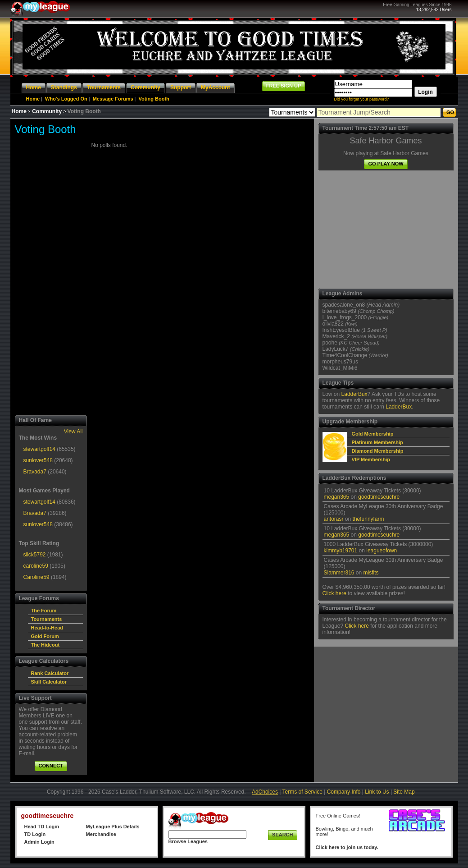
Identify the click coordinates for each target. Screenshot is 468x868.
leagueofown (382, 551)
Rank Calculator (50, 673)
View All (73, 432)
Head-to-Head (47, 628)
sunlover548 (38, 460)
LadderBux (354, 394)
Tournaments (47, 619)
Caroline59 (36, 577)
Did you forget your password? (362, 99)
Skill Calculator (49, 682)
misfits (371, 573)
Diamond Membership (378, 451)
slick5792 (35, 555)
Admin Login (39, 842)
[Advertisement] (51, 277)
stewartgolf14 (39, 449)
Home (33, 99)
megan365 (337, 497)
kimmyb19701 (341, 551)
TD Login (35, 834)
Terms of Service (302, 792)
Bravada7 (35, 472)
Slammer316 (339, 573)
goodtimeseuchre (379, 497)
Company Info (344, 792)
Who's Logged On (66, 99)
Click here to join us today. (347, 847)
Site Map (404, 792)
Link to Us (377, 792)
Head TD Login (42, 827)
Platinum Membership (377, 442)
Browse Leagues (188, 841)
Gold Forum (45, 636)
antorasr (334, 519)
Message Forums (113, 99)
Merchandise (101, 834)
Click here (334, 593)
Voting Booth (154, 99)
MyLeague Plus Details (113, 827)
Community (47, 111)
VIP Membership (371, 459)
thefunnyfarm (368, 519)
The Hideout (45, 645)
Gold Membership (373, 434)
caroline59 (36, 566)
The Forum (44, 611)
